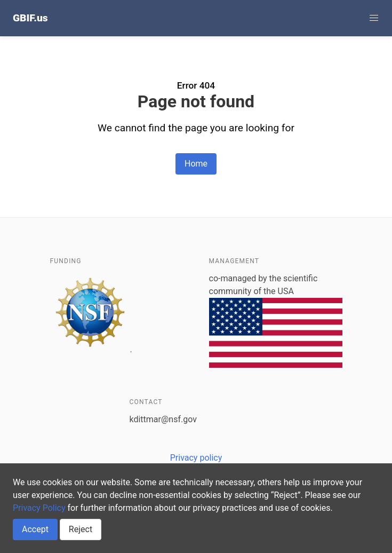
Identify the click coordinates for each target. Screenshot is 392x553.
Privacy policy (196, 458)
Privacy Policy (39, 508)
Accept (35, 529)
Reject (81, 529)
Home (196, 164)
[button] (374, 18)
